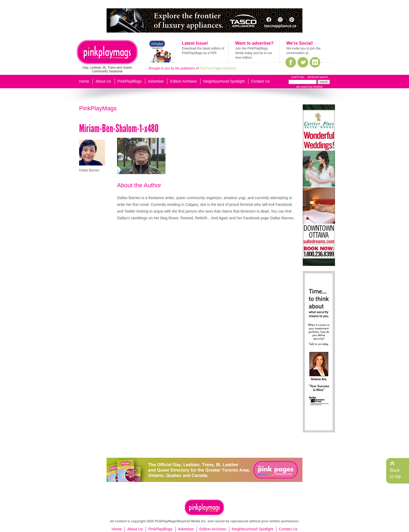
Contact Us (260, 81)
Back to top (396, 473)
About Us (103, 81)
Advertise (156, 81)
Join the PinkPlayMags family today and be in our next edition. (254, 53)
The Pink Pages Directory (218, 68)
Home (84, 81)
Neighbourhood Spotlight (224, 81)
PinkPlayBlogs (130, 81)
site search (302, 87)
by (316, 87)
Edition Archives (184, 81)
